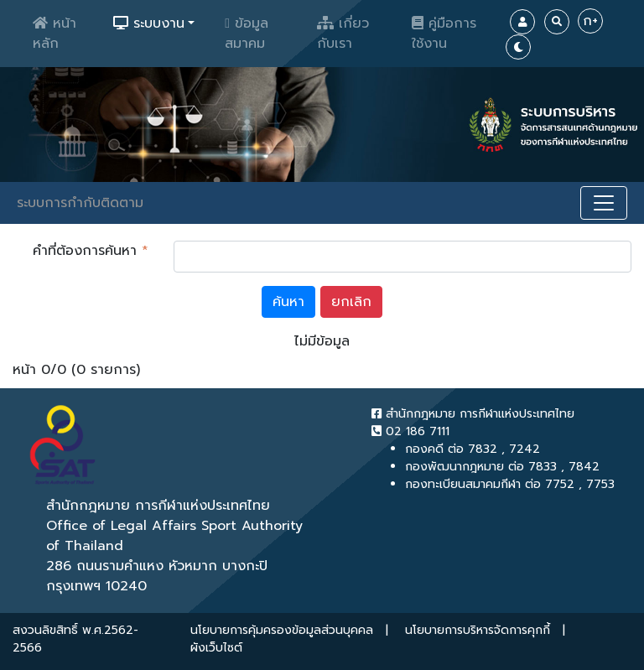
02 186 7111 (410, 431)
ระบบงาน (149, 23)
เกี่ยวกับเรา (343, 34)
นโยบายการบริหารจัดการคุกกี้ (478, 630)
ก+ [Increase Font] (590, 21)
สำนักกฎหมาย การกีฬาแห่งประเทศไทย (473, 414)
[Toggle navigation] (604, 203)
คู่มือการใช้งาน (444, 34)
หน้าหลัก (55, 34)
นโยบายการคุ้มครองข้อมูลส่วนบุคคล (282, 630)
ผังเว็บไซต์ (216, 648)
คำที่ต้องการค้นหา (91, 251)
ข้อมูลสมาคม (247, 34)
